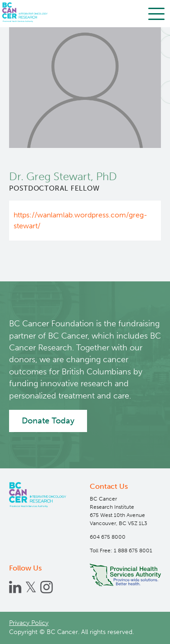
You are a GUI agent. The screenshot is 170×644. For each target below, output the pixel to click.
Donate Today (48, 421)
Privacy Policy (29, 623)
